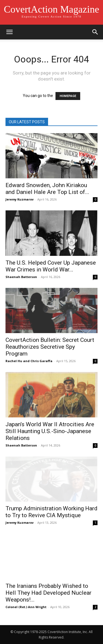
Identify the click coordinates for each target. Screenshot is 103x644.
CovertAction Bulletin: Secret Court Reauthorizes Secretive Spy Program (50, 347)
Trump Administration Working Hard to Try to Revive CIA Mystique (51, 512)
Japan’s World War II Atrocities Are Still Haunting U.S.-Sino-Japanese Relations (50, 431)
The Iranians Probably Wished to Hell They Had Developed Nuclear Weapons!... (48, 593)
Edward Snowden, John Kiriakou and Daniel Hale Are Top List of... (47, 189)
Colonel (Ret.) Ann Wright (26, 607)
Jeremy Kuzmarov (20, 199)
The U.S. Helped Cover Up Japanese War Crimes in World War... (51, 266)
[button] (9, 32)
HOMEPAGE (68, 96)
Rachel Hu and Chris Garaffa (29, 361)
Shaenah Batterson (21, 277)
